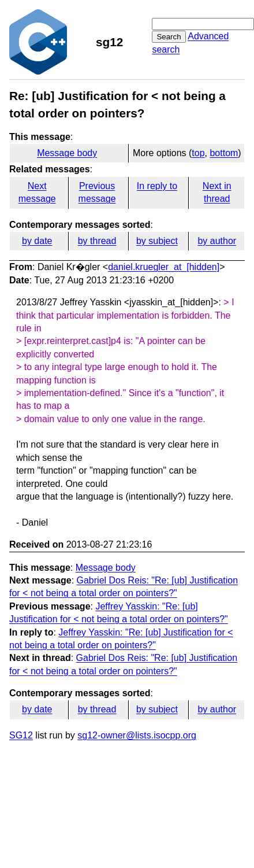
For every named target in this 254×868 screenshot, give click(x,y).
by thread (97, 241)
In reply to (157, 186)
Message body (67, 153)
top (198, 153)
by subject (157, 241)
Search (169, 37)
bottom (224, 153)
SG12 (21, 735)
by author (217, 241)
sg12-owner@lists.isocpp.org (137, 735)
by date (37, 241)
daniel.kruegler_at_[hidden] (164, 267)
